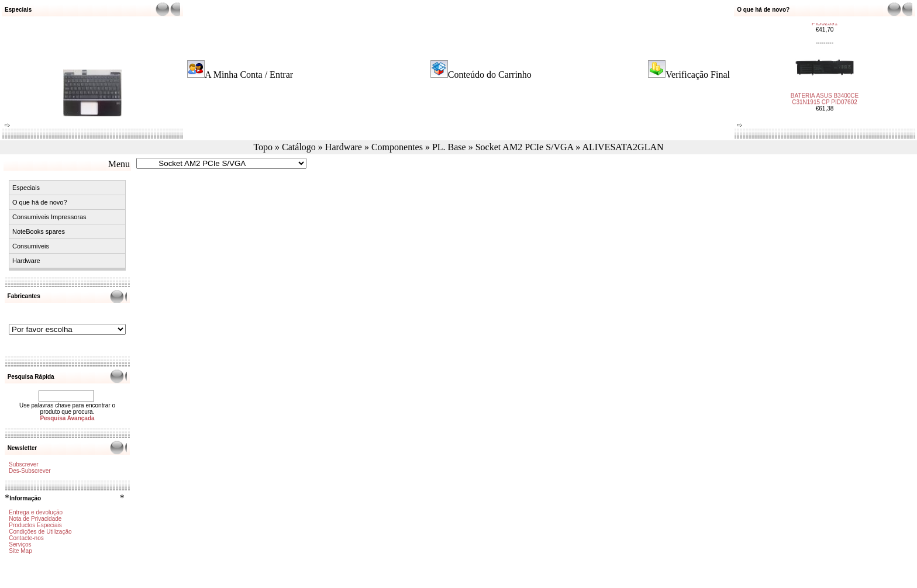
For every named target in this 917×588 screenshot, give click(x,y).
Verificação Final (698, 75)
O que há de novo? (40, 202)
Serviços (20, 544)
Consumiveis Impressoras (49, 217)
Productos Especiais (35, 525)
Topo (263, 147)
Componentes (397, 147)
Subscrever (24, 464)
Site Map (20, 551)
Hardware (344, 147)
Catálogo (299, 147)
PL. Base (449, 147)
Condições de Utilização (40, 532)
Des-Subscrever (30, 471)
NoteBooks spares (39, 231)
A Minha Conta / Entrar (249, 75)
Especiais (26, 188)
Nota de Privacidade (35, 519)
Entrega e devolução (36, 512)
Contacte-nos (26, 538)
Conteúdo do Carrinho (490, 75)
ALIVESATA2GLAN (623, 147)
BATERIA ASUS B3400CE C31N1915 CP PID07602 (825, 94)
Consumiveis (31, 246)
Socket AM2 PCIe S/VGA (525, 147)
